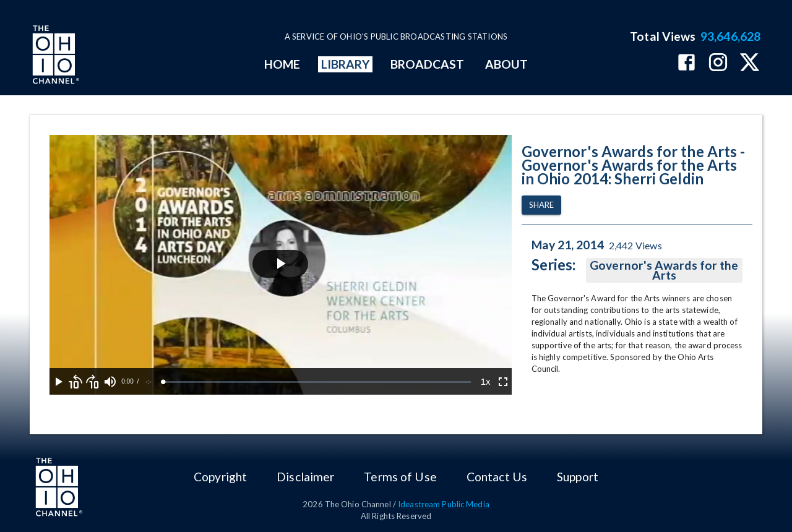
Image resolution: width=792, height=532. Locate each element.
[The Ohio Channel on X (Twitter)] (750, 63)
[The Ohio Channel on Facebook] (687, 63)
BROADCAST (428, 64)
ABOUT (506, 64)
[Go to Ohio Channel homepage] (54, 56)
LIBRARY (346, 64)
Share (541, 205)
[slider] (317, 382)
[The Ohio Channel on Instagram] (718, 63)
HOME (282, 64)
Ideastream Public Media (444, 504)
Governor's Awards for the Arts (664, 270)
